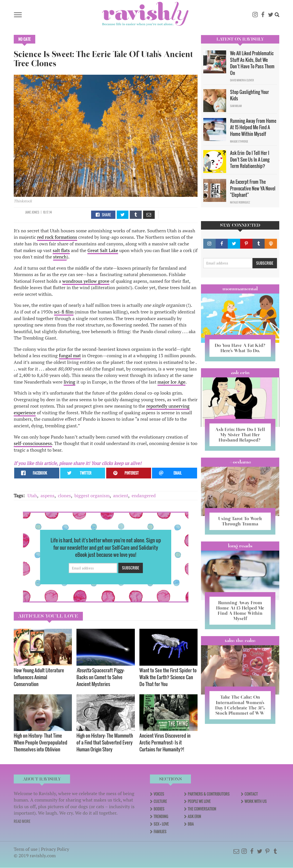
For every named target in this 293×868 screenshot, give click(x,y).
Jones (35, 212)
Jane (28, 212)
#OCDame (240, 462)
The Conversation (202, 809)
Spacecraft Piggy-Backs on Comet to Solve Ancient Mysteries (100, 677)
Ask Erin (240, 373)
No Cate (24, 39)
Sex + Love (161, 824)
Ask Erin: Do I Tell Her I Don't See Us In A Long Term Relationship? (250, 159)
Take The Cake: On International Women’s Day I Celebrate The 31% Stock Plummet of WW (240, 705)
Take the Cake (240, 640)
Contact (251, 794)
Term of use (26, 849)
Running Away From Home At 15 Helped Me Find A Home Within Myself (253, 127)
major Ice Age (171, 382)
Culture (160, 801)
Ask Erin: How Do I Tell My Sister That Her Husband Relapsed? (240, 435)
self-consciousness (33, 443)
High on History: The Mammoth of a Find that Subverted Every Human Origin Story (105, 742)
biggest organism (92, 496)
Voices (159, 794)
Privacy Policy (55, 849)
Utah (32, 496)
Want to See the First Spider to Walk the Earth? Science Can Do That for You (168, 677)
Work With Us (256, 801)
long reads (240, 546)
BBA (191, 824)
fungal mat (70, 356)
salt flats (61, 250)
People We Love (199, 801)
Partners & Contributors (209, 794)
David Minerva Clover (242, 80)
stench (60, 257)
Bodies (159, 809)
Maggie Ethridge (239, 141)
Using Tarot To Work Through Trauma (240, 521)
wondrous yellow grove (86, 281)
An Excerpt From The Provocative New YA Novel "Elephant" (253, 188)
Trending (161, 816)
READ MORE (22, 821)
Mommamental (240, 289)
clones (64, 496)
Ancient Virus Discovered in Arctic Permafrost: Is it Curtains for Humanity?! (165, 742)
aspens (47, 496)
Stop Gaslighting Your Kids (250, 95)
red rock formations (57, 237)
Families (160, 832)
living (69, 382)
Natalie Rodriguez (240, 202)
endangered (144, 496)
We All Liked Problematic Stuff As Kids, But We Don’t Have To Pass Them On (252, 63)
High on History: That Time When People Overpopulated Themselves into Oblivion (41, 742)
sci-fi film (64, 312)
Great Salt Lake (103, 250)
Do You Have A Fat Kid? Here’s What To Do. (240, 348)
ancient (121, 496)
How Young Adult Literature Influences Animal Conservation (39, 677)
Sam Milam (236, 106)
